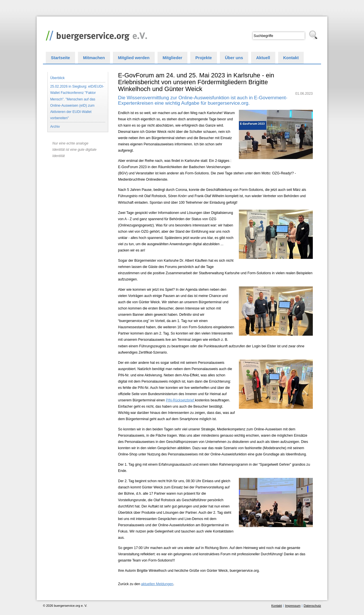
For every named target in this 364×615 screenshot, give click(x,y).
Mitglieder (172, 58)
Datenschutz (312, 606)
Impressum (293, 606)
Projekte (204, 58)
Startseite (60, 58)
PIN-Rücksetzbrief (180, 400)
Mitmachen (94, 58)
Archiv (55, 127)
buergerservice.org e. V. (95, 34)
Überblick (57, 78)
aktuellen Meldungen (157, 584)
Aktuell (263, 58)
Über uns (234, 58)
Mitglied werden (134, 58)
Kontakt (291, 58)
